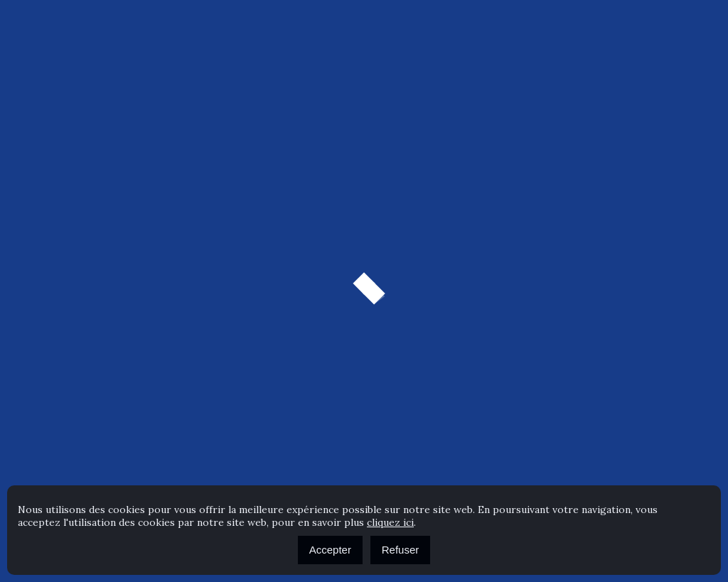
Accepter (330, 550)
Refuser (401, 550)
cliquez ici (390, 522)
